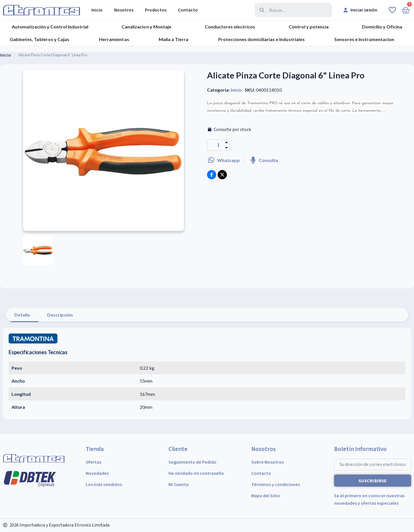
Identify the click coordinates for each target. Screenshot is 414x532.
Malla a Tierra (174, 39)
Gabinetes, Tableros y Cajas (39, 39)
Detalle (22, 315)
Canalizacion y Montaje (146, 27)
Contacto (188, 10)
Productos (156, 10)
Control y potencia (309, 27)
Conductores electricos (230, 27)
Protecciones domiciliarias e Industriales (261, 39)
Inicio (97, 10)
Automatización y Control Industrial (50, 27)
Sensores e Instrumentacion (364, 39)
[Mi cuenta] (360, 10)
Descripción (60, 315)
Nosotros (124, 10)
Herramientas (114, 39)
